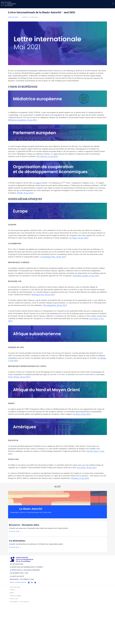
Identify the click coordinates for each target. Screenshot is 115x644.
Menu (113, 4)
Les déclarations (17, 541)
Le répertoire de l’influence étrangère (25, 570)
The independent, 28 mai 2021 (55, 305)
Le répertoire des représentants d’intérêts (26, 567)
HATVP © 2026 (15, 587)
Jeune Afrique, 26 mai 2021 (19, 377)
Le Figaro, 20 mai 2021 (79, 238)
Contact (13, 590)
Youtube (35, 583)
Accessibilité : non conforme (19, 602)
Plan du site (14, 599)
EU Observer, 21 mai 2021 (47, 156)
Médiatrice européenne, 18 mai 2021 (22, 120)
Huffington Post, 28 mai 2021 (43, 295)
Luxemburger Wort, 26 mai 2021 (53, 257)
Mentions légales (16, 596)
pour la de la (8, 4)
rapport (38, 183)
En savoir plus (14, 531)
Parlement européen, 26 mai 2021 (86, 276)
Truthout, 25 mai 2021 (80, 478)
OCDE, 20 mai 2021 (25, 193)
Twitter (29, 583)
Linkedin (32, 582)
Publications (13, 17)
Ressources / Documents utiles (24, 525)
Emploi (12, 593)
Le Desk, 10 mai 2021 (82, 414)
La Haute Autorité (31, 509)
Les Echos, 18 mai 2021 (87, 467)
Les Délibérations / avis (19, 573)
